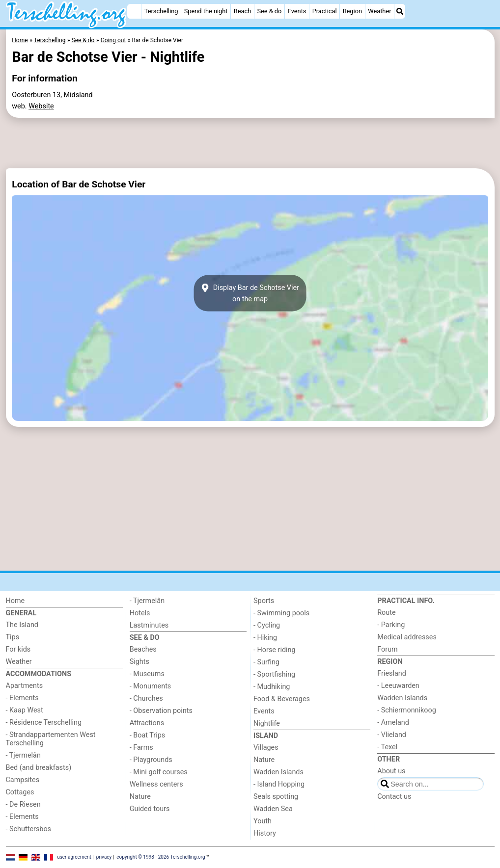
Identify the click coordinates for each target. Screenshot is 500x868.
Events (297, 11)
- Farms (141, 748)
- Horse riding (275, 650)
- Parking (391, 625)
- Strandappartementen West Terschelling (51, 739)
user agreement (74, 857)
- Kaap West (25, 710)
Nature (140, 797)
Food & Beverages (282, 699)
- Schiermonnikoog (407, 710)
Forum (387, 649)
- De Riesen (23, 804)
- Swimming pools (281, 613)
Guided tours (150, 809)
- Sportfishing (274, 674)
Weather (379, 11)
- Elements (22, 698)
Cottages (20, 792)
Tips (13, 637)
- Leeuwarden (398, 686)
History (265, 833)
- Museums (147, 674)
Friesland (392, 673)
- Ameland (393, 723)
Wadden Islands (278, 772)
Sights (139, 662)
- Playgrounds (151, 760)
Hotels (140, 613)
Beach (242, 11)
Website (41, 106)
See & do (269, 11)
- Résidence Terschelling (44, 723)
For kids (18, 649)
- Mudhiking (272, 687)
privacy (104, 857)
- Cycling (267, 625)
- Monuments (151, 686)
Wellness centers (156, 784)
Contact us (394, 797)
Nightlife (267, 723)
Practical (325, 11)
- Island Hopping (279, 784)
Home (15, 601)
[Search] (400, 11)
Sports (264, 601)
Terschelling (161, 11)
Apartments (25, 686)
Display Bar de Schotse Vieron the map (250, 293)
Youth (263, 821)
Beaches (143, 649)
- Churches (146, 698)
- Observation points (161, 711)
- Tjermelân (23, 755)
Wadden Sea (273, 809)
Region (352, 11)
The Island (22, 625)
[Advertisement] (250, 143)
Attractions (147, 723)
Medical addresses (407, 637)
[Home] (134, 11)
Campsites (23, 780)
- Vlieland (392, 735)
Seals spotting (276, 797)
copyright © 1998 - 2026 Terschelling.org (161, 857)
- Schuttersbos (29, 829)
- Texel (387, 747)
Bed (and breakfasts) (39, 768)
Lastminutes (149, 625)
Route (386, 613)
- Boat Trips (148, 735)
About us (391, 771)
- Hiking (265, 638)
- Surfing (266, 662)
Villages (266, 748)
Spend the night (206, 11)
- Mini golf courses (159, 772)
